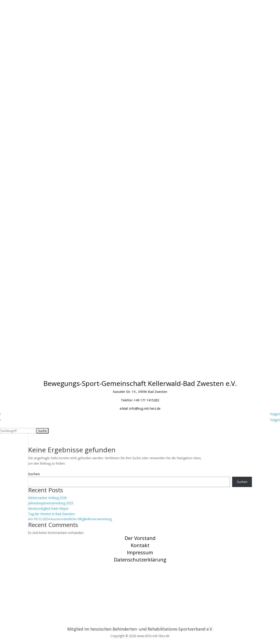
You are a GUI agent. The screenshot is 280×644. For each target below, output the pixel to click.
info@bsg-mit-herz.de (145, 408)
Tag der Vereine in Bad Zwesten (51, 514)
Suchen (34, 474)
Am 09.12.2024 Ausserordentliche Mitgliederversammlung (70, 519)
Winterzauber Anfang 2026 (47, 498)
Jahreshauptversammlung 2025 (51, 503)
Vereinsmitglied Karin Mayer (48, 508)
